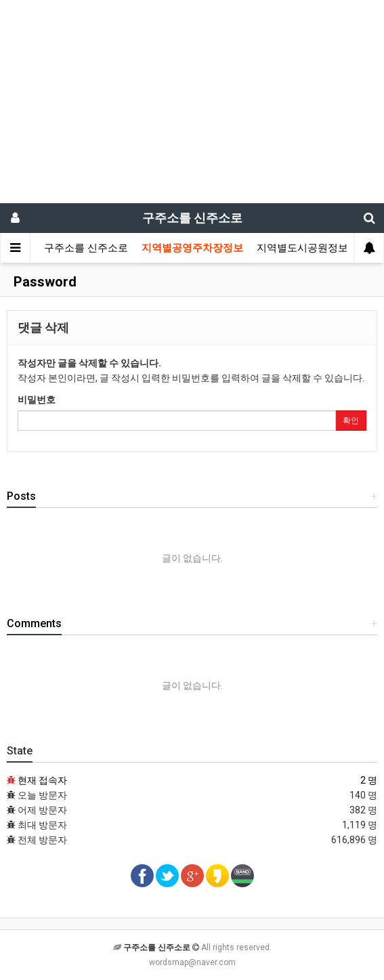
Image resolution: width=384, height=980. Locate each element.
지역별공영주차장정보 (192, 248)
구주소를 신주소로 (86, 248)
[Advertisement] (192, 102)
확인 (351, 421)
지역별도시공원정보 (302, 248)
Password (43, 282)
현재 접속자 (42, 780)
